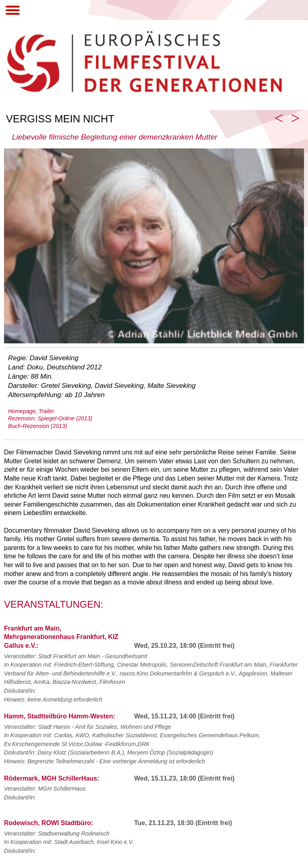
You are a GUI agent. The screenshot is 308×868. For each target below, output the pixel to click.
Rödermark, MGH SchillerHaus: (52, 778)
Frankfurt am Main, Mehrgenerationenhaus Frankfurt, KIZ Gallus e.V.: (61, 637)
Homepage (22, 411)
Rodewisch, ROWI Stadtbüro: (49, 823)
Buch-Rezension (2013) (37, 426)
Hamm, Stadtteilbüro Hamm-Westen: (60, 716)
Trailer (46, 411)
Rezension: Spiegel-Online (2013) (50, 418)
